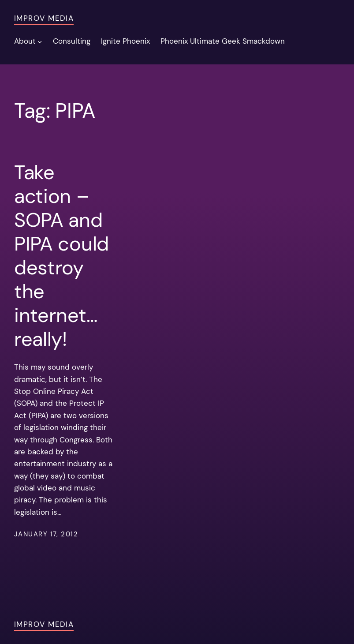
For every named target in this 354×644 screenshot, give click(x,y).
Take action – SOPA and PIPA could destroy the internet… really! (61, 256)
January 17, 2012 (46, 534)
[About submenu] (40, 41)
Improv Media (44, 18)
